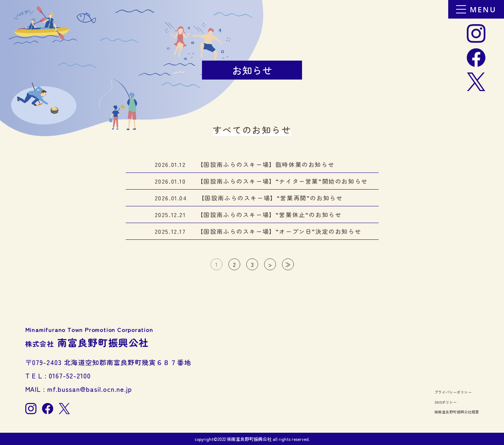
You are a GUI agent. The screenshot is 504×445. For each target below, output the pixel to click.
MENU (476, 9)
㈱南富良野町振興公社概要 (457, 412)
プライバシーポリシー (453, 392)
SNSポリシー (446, 402)
